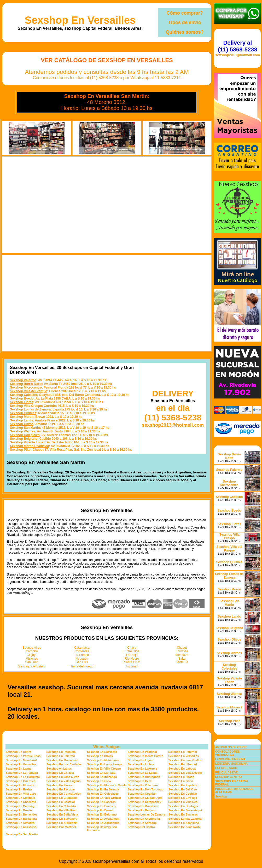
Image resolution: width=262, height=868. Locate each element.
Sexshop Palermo (23, 380)
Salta (182, 659)
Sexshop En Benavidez (21, 814)
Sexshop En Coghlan (142, 794)
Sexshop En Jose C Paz (63, 777)
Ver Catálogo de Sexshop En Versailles (107, 60)
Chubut (182, 648)
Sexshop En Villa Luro (143, 785)
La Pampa (82, 655)
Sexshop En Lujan (140, 760)
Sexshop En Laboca (182, 769)
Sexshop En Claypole (20, 798)
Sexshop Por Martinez (62, 827)
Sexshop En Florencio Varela (107, 785)
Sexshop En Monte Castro (145, 756)
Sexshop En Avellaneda (103, 819)
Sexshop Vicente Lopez (27, 442)
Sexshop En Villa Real (183, 802)
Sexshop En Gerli (140, 781)
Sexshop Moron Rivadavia (29, 446)
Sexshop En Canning (20, 806)
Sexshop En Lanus (19, 769)
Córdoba (32, 651)
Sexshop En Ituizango (102, 777)
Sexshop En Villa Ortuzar (104, 798)
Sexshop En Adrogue (142, 823)
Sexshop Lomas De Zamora (147, 814)
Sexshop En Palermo (61, 756)
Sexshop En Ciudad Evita (145, 798)
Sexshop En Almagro (20, 823)
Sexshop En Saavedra (102, 752)
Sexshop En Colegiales (103, 794)
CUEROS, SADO (226, 768)
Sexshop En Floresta (20, 785)
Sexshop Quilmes (23, 413)
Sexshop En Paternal (182, 752)
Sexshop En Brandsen (143, 806)
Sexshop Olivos (22, 424)
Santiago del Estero (32, 666)
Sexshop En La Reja (60, 773)
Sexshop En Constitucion (64, 794)
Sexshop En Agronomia (103, 823)
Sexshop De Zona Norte (184, 827)
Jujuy (32, 655)
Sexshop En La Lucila (143, 773)
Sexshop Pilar (20, 450)
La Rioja (132, 655)
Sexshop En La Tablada (22, 773)
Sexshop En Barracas (183, 814)
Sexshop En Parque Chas (23, 756)
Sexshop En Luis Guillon (185, 760)
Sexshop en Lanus (59, 769)
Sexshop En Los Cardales (64, 764)
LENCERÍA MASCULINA (231, 764)
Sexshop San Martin (25, 428)
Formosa (182, 651)
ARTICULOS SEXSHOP (231, 747)
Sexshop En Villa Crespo (104, 769)
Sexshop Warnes (22, 431)
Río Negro (132, 659)
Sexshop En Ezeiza (19, 789)
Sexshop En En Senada (103, 789)
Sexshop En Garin (181, 781)
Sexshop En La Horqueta (23, 777)
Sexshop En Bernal (100, 810)
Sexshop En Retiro (19, 752)
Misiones (32, 659)
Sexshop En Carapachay (144, 802)
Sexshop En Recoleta (61, 752)
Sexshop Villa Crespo (26, 406)
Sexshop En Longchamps (104, 764)
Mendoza (182, 655)
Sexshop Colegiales (25, 435)
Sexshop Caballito (24, 395)
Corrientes (82, 651)
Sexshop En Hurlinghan (144, 777)
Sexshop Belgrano (24, 439)
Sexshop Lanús (22, 420)
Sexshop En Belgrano (102, 814)
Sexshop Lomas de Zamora (30, 409)
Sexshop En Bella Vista (62, 814)
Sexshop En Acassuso (184, 823)
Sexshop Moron (22, 417)
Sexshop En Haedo (181, 777)
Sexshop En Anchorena (144, 819)
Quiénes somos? (185, 32)
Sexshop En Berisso (142, 810)
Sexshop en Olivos (100, 756)
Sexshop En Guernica (21, 781)
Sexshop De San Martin (22, 834)
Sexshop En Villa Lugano (64, 781)
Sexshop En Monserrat (21, 760)
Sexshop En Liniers (141, 764)
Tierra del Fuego (82, 666)
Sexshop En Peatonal (142, 752)
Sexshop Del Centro (141, 827)
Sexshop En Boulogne (184, 806)
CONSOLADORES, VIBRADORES (228, 753)
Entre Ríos (132, 651)
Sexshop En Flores (59, 785)
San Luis (82, 662)
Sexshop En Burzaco (101, 806)
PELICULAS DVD (227, 772)
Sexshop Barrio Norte (26, 384)
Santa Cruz (132, 662)
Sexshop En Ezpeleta (183, 785)
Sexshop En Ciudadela (62, 798)
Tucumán (132, 666)
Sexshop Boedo (22, 398)
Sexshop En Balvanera (21, 819)
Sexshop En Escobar (61, 789)
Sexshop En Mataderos (103, 760)
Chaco (132, 648)
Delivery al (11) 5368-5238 (237, 46)
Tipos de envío (185, 22)
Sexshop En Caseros (101, 802)
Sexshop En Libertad (182, 764)
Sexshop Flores (22, 402)
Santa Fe (182, 662)
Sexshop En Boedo (19, 810)
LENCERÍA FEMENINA (230, 759)
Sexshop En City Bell (183, 798)
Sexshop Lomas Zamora (185, 819)
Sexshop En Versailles (80, 20)
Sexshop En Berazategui (185, 810)
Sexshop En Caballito (61, 806)
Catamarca (82, 648)
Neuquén (82, 659)
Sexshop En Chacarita (21, 802)
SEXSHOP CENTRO (228, 777)
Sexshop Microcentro (26, 388)
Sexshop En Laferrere (143, 769)
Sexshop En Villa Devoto (185, 773)
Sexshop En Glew (99, 781)
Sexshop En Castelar (61, 802)
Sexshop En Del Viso (182, 789)
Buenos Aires (32, 648)
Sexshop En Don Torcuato (146, 789)
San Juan (32, 662)
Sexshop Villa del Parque (29, 391)
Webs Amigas (107, 747)
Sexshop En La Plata (101, 773)
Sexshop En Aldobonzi (62, 823)
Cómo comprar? (185, 13)
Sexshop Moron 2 (229, 707)
